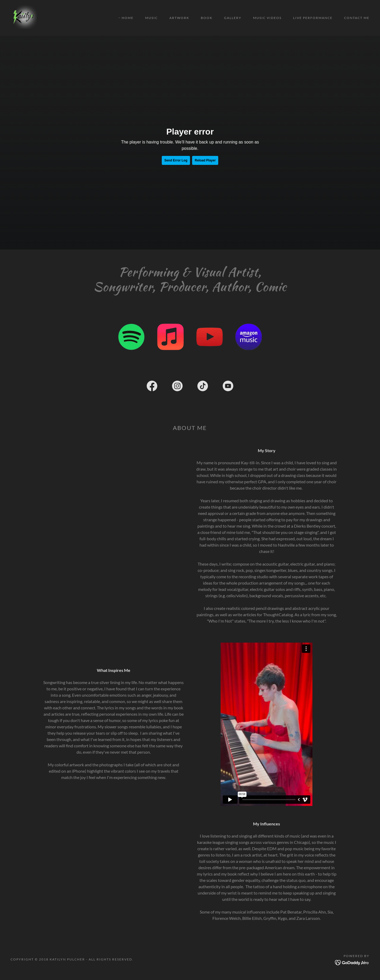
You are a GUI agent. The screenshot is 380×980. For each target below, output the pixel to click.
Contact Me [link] (357, 18)
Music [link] (151, 18)
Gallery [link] (233, 18)
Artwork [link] (179, 18)
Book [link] (207, 18)
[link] (24, 17)
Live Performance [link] (313, 18)
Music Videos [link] (267, 18)
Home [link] (128, 18)
